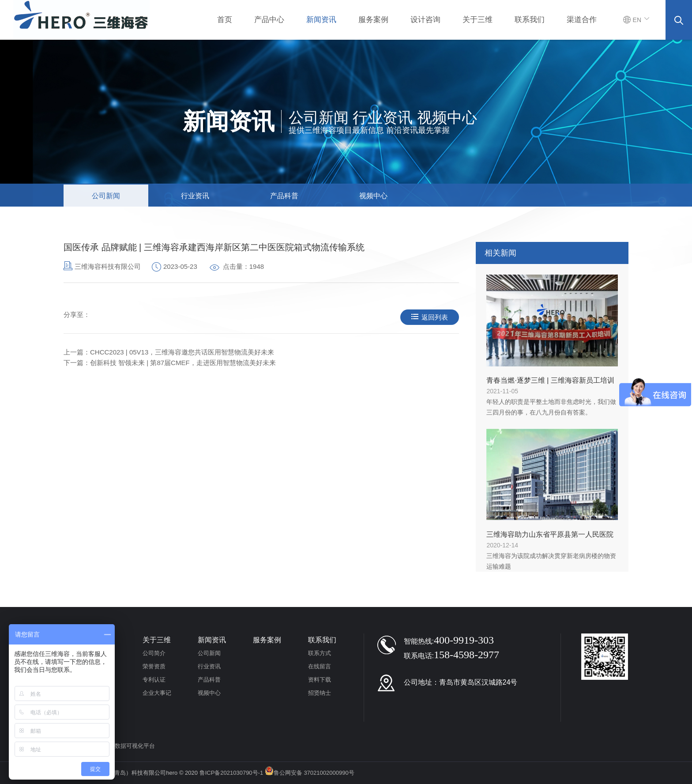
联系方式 (320, 653)
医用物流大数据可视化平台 (120, 746)
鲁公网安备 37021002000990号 (310, 773)
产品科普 (284, 196)
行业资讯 (195, 196)
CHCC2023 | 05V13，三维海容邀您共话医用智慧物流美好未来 (182, 352)
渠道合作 (582, 20)
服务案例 (373, 20)
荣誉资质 (154, 666)
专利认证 (154, 680)
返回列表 (430, 317)
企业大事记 (157, 693)
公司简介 (154, 653)
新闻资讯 (321, 20)
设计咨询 (425, 20)
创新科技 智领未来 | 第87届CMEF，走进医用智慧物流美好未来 (183, 363)
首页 (225, 20)
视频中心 (373, 196)
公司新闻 (106, 196)
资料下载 (320, 680)
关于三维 (478, 20)
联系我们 (530, 20)
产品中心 (269, 20)
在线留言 (320, 666)
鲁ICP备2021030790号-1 (231, 773)
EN (637, 20)
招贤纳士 (320, 693)
